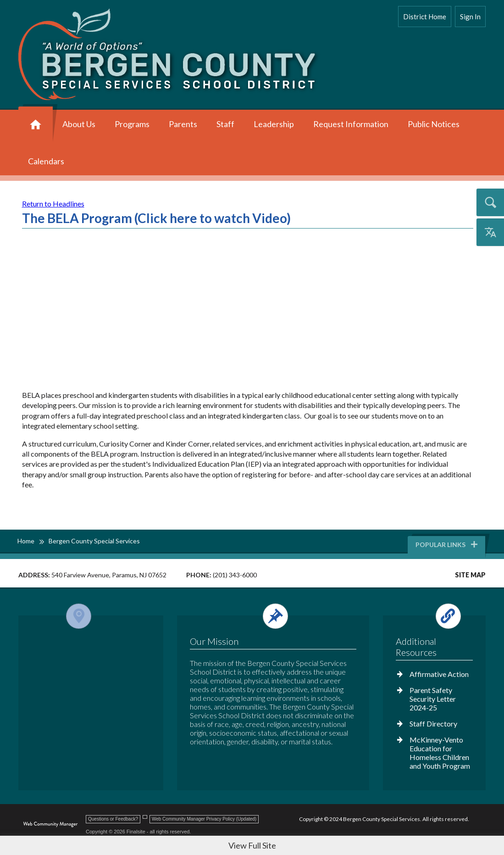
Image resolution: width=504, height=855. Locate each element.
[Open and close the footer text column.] (272, 616)
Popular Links (447, 545)
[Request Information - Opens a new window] (351, 125)
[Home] (36, 125)
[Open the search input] (490, 202)
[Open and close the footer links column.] (434, 616)
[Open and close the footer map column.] (89, 616)
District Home (425, 17)
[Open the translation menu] (490, 232)
